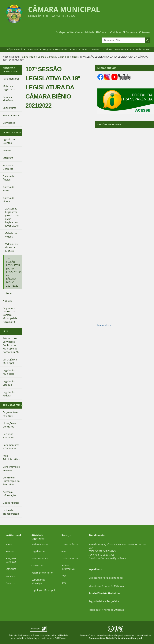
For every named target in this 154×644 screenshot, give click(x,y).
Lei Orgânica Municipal (39, 581)
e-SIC (64, 551)
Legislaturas (38, 551)
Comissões (38, 565)
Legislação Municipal (43, 590)
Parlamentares (40, 544)
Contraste (131, 32)
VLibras (117, 32)
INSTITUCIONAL (12, 132)
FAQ (64, 576)
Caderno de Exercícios (116, 49)
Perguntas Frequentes (55, 49)
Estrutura (11, 569)
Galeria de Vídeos (68, 57)
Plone (62, 638)
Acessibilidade (86, 32)
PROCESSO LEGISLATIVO (11, 70)
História (10, 551)
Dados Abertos (70, 558)
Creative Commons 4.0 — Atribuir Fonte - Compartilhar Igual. (120, 637)
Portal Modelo (61, 635)
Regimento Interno (42, 573)
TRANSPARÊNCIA (13, 405)
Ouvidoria (32, 49)
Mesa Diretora (40, 558)
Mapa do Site (66, 32)
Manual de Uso (90, 49)
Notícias (10, 576)
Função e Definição (11, 560)
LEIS (5, 331)
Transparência (70, 544)
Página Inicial (15, 49)
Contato (104, 32)
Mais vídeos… (105, 325)
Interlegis (34, 638)
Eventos (10, 583)
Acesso (9, 544)
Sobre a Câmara (47, 57)
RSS (75, 49)
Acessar (146, 32)
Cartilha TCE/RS (142, 49)
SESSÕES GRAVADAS (109, 124)
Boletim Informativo (68, 567)
